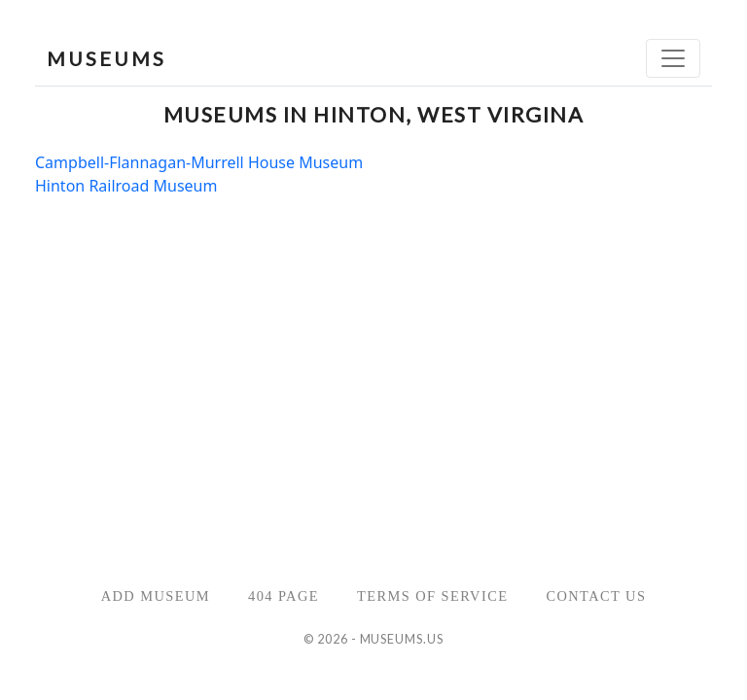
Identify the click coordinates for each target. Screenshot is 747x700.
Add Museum (156, 596)
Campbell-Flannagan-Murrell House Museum (199, 162)
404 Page (284, 596)
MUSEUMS (107, 58)
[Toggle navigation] (673, 58)
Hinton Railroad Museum (126, 186)
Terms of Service (432, 596)
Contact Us (596, 596)
